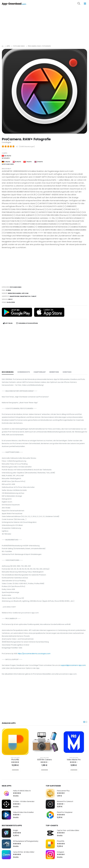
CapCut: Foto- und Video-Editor (68, 830)
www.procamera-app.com (18, 293)
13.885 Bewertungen (27, 147)
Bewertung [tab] (54, 372)
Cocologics (6, 142)
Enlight (16, 830)
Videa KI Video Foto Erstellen (23, 812)
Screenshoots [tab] (24, 372)
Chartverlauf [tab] (40, 372)
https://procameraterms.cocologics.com (34, 654)
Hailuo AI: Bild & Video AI (22, 791)
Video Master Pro (74, 760)
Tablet (34, 296)
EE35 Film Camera (44, 760)
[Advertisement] (44, 25)
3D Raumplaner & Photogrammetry (26, 841)
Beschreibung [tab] (8, 372)
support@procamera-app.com (73, 665)
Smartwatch (25, 296)
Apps (8, 46)
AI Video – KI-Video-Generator (24, 801)
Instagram (61, 852)
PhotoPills (15, 760)
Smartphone (14, 296)
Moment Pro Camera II (65, 801)
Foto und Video (19, 46)
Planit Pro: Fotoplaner (65, 812)
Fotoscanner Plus (63, 791)
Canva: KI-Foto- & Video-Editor (24, 852)
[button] (80, 4)
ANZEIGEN (15, 770)
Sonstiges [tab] (67, 372)
